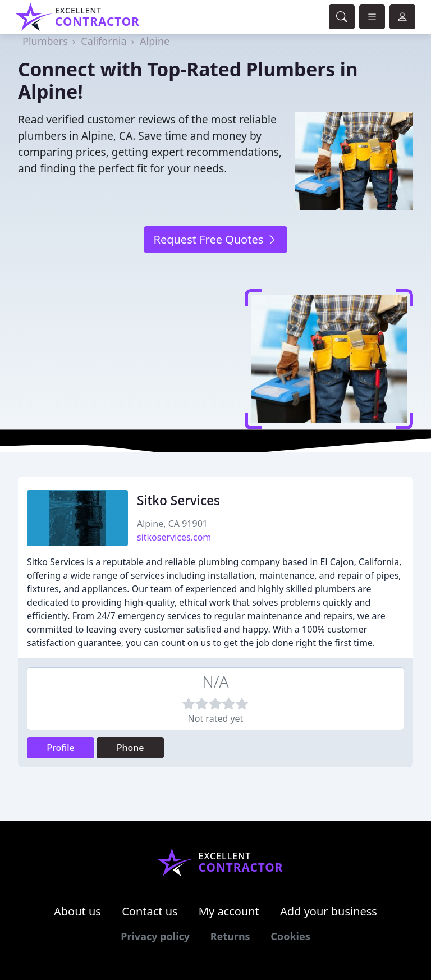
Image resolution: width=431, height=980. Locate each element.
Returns (230, 936)
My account (229, 911)
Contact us (150, 911)
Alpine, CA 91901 (172, 524)
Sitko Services (178, 500)
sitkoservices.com (174, 537)
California (104, 41)
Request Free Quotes (215, 239)
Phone (130, 748)
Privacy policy (155, 936)
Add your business (329, 911)
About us (77, 911)
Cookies (290, 936)
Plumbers (45, 41)
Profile (61, 748)
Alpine (155, 41)
